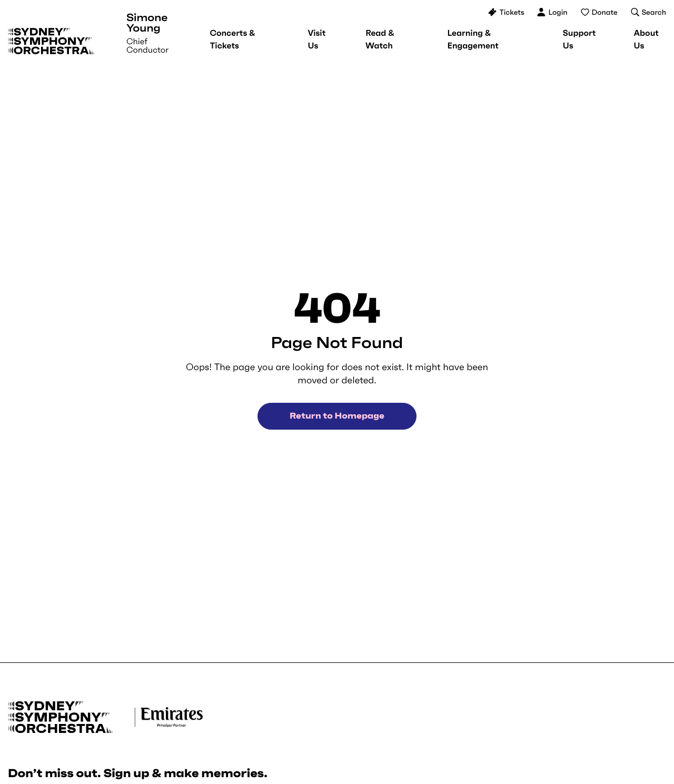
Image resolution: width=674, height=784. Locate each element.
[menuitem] (232, 39)
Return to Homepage (337, 416)
